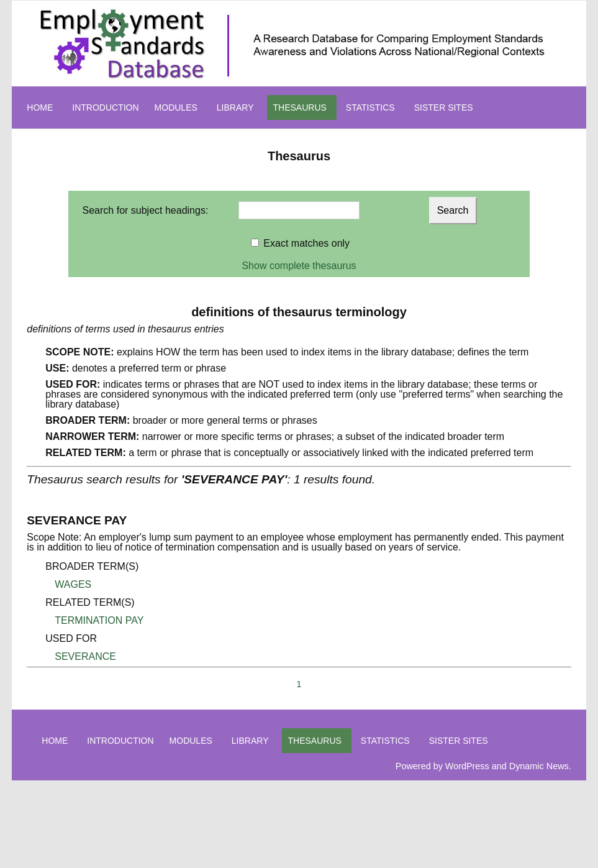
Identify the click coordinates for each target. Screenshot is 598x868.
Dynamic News (539, 766)
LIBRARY (235, 107)
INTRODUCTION (105, 107)
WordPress (467, 766)
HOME (40, 107)
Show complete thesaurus (299, 266)
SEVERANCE (85, 656)
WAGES (73, 584)
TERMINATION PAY (99, 620)
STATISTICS (370, 107)
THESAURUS (300, 107)
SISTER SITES (444, 107)
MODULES (176, 107)
